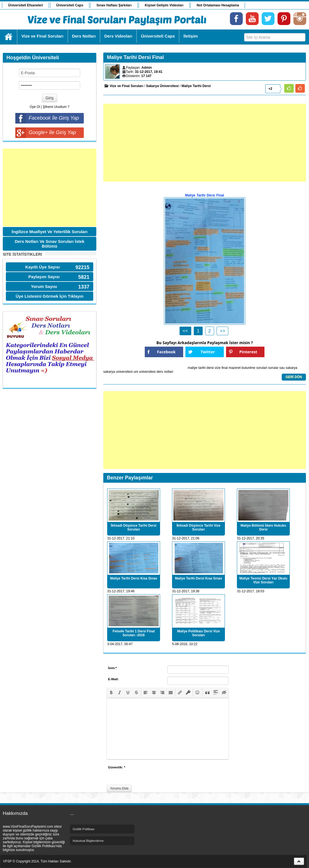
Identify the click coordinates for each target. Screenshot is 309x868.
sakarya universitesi (118, 372)
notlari (169, 372)
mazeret (235, 368)
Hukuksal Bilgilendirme (88, 841)
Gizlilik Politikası (84, 829)
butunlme (248, 368)
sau (282, 368)
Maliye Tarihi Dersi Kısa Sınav (198, 578)
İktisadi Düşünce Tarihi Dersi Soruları (134, 527)
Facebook (166, 352)
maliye (192, 368)
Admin (147, 68)
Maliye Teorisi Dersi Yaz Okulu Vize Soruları (263, 580)
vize (218, 368)
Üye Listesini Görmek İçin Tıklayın (49, 296)
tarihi (202, 368)
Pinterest (248, 352)
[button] (111, 692)
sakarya (291, 368)
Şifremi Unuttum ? (56, 107)
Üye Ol (35, 107)
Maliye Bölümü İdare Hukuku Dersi (263, 527)
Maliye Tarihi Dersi (196, 86)
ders (160, 372)
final (225, 368)
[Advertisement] (50, 188)
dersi (210, 368)
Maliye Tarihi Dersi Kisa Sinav (133, 578)
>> (222, 331)
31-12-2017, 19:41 (149, 72)
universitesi (147, 372)
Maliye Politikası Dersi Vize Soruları (198, 633)
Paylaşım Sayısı (44, 277)
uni (136, 372)
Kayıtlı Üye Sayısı (43, 267)
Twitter (208, 352)
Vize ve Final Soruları (127, 86)
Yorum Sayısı (44, 286)
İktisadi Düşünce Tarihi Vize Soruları (198, 527)
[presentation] (111, 692)
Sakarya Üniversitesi (162, 86)
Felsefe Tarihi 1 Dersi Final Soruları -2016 (133, 633)
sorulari (262, 368)
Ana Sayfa (9, 37)
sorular (273, 368)
